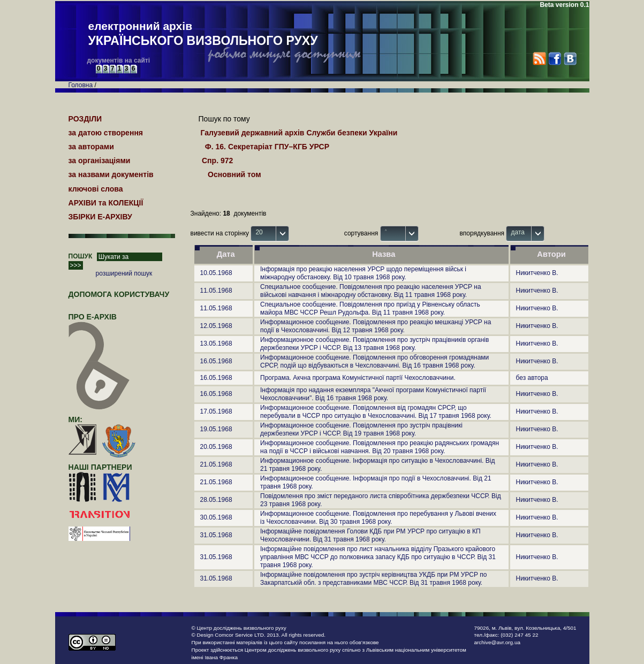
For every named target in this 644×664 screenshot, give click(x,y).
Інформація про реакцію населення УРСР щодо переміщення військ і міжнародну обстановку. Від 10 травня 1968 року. (363, 273)
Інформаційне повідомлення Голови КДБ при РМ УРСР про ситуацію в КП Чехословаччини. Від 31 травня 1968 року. (370, 535)
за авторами (91, 147)
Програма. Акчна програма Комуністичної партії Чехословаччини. (358, 378)
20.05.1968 (216, 447)
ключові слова (96, 189)
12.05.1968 (216, 326)
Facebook (554, 59)
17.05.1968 (216, 411)
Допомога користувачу (119, 294)
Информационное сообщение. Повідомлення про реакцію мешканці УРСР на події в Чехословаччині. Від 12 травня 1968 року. (376, 326)
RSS (539, 59)
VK (570, 59)
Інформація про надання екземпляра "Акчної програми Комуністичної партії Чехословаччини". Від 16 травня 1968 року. (373, 394)
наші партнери (100, 467)
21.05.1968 (216, 464)
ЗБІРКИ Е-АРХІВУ (100, 217)
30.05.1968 (216, 517)
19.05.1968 (216, 429)
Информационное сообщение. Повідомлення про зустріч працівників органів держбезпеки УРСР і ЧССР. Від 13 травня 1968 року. (374, 344)
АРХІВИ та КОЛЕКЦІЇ (106, 203)
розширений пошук (124, 273)
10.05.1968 (216, 273)
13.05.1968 (216, 344)
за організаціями (100, 161)
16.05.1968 (216, 361)
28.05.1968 (216, 500)
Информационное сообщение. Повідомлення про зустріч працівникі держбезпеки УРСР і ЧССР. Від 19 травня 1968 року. (361, 429)
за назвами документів (111, 174)
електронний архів (203, 34)
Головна (81, 85)
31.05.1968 (216, 535)
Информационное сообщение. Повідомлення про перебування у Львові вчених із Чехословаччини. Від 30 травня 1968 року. (378, 518)
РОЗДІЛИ (85, 119)
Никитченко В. (537, 273)
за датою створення (106, 133)
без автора (532, 378)
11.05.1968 (216, 291)
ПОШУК (81, 256)
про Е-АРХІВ (99, 322)
